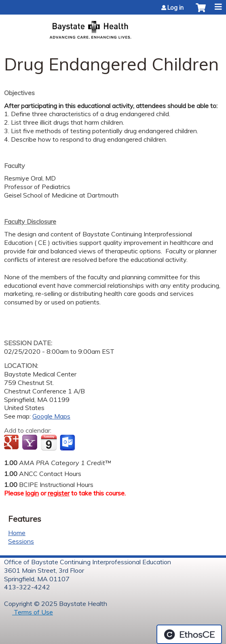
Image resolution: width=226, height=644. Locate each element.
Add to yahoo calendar (31, 443)
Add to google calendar (12, 443)
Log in (175, 8)
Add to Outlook (68, 443)
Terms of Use (33, 612)
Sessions (21, 541)
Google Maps (51, 416)
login (32, 493)
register (59, 493)
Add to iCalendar (49, 442)
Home (17, 533)
